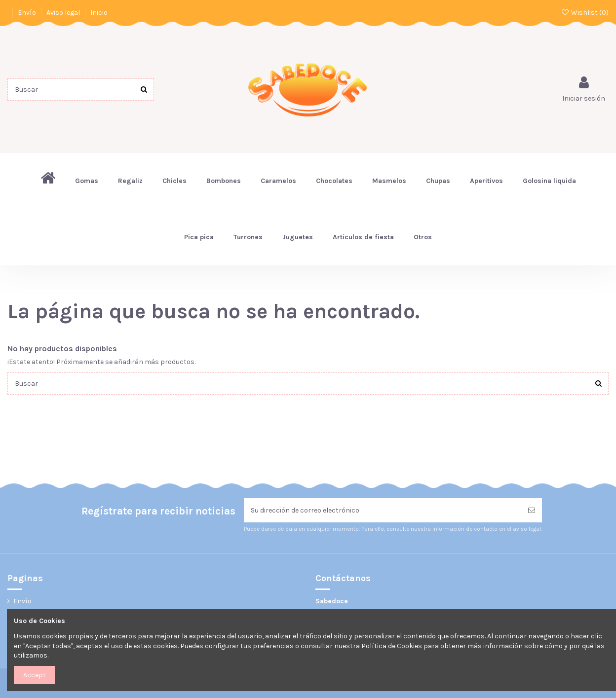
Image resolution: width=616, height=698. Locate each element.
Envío (28, 13)
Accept (35, 675)
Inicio (99, 13)
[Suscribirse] (532, 510)
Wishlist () (585, 13)
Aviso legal (64, 13)
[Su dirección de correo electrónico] (383, 510)
